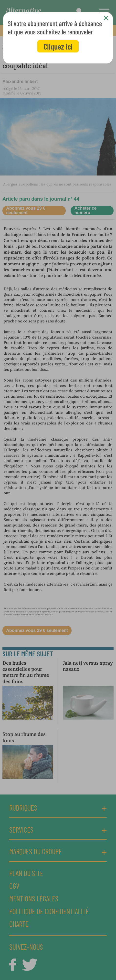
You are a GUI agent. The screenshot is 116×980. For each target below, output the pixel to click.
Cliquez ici (58, 46)
